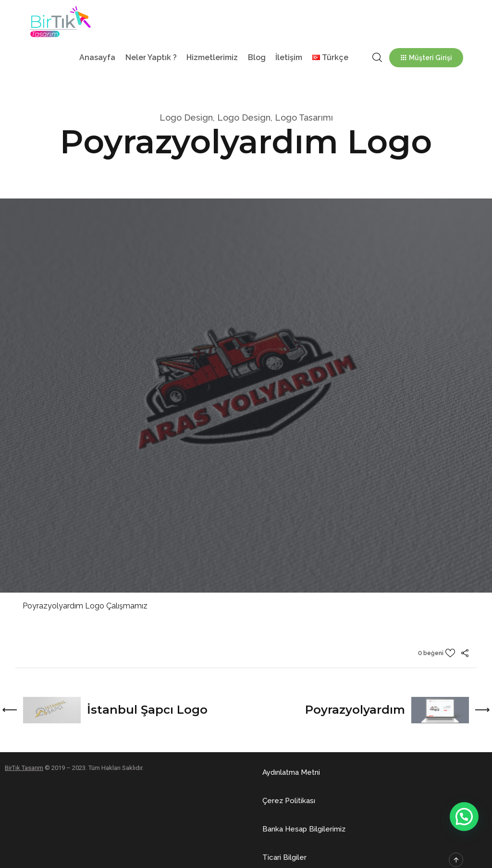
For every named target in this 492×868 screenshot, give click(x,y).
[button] (291, 773)
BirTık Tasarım (24, 768)
